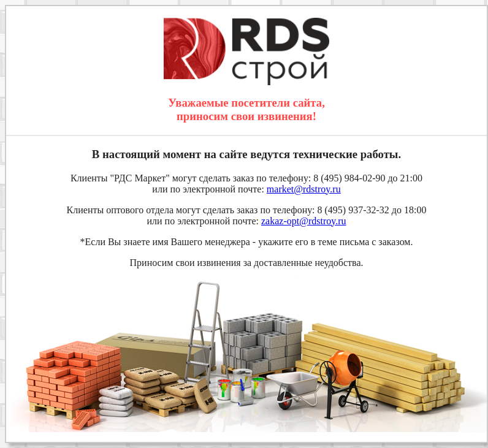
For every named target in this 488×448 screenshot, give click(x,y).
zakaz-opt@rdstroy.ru (304, 221)
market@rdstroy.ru (304, 189)
